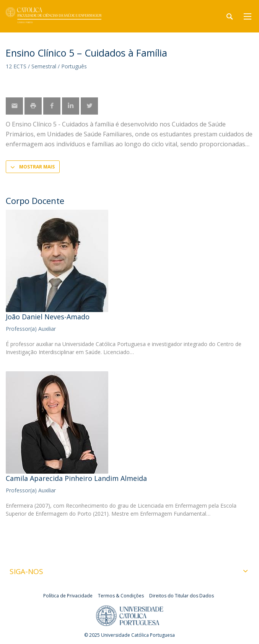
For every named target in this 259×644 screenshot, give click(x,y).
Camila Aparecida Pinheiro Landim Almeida (76, 478)
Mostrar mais (37, 167)
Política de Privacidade (68, 596)
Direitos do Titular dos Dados (182, 596)
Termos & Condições (121, 596)
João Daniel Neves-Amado (48, 317)
